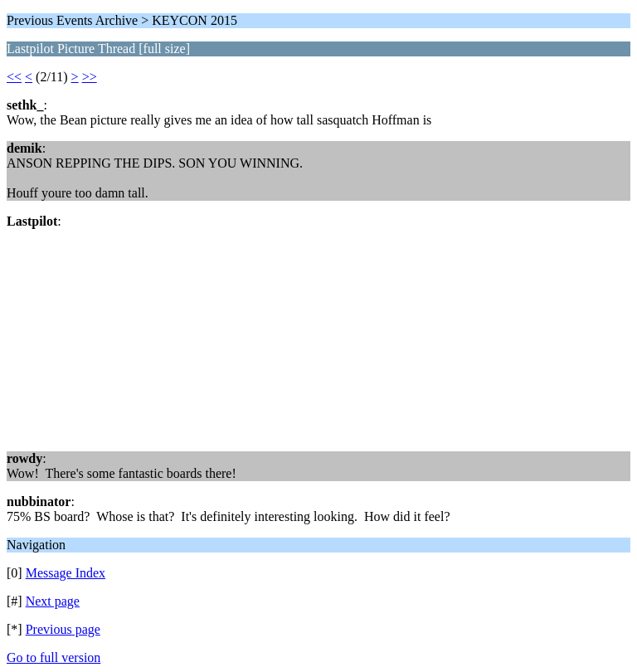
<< (14, 77)
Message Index (66, 573)
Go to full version (53, 657)
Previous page (63, 629)
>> (90, 77)
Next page (53, 601)
